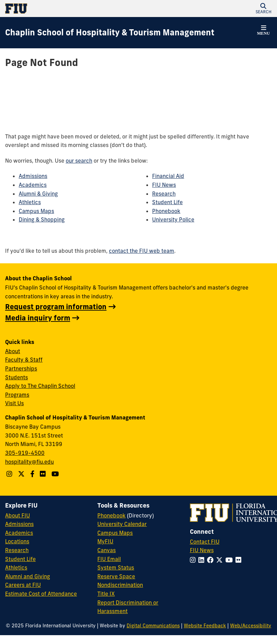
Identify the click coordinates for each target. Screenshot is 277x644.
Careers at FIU (23, 585)
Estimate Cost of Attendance (41, 594)
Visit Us (14, 403)
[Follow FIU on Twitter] (221, 560)
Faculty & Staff (24, 360)
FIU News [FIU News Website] (202, 550)
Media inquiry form (38, 318)
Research (164, 194)
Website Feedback (205, 626)
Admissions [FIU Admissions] (19, 524)
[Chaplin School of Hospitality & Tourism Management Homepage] (110, 33)
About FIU (18, 515)
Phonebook (166, 211)
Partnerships (21, 368)
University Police (173, 219)
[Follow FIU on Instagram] (194, 560)
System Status (116, 567)
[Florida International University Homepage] (72, 9)
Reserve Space (116, 576)
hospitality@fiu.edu (29, 462)
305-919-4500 (25, 453)
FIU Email (109, 559)
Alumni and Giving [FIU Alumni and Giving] (28, 576)
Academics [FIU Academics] (19, 533)
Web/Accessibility (251, 626)
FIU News (164, 185)
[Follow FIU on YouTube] (230, 560)
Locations (17, 541)
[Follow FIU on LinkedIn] (203, 560)
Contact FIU (205, 542)
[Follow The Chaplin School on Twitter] (22, 474)
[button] (263, 9)
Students (17, 377)
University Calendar (122, 524)
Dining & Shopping (42, 219)
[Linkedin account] (44, 474)
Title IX (106, 594)
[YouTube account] (56, 474)
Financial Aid (168, 176)
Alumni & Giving (38, 194)
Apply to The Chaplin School (40, 386)
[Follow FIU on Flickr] (240, 560)
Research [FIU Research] (17, 550)
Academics (33, 185)
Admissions (33, 176)
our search (79, 161)
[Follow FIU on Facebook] (211, 560)
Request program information (56, 307)
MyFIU (105, 541)
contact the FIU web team (142, 251)
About (13, 351)
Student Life (167, 202)
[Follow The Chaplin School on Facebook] (33, 474)
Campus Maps (36, 211)
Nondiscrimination (120, 585)
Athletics (30, 202)
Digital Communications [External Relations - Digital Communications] (153, 626)
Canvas (107, 550)
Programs (17, 395)
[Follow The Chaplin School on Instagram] (10, 474)
